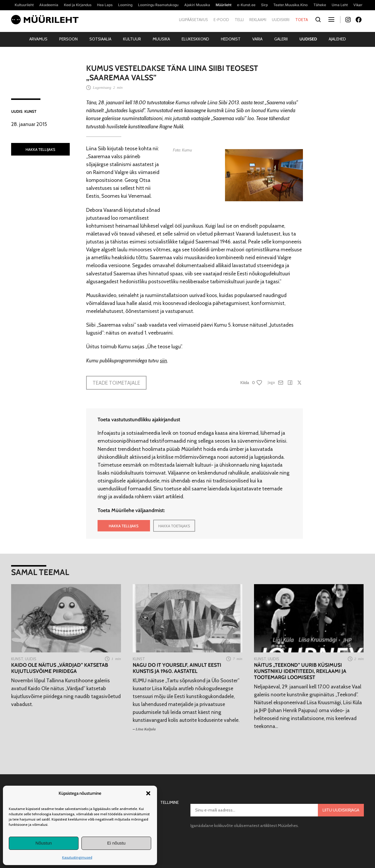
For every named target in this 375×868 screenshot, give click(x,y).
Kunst (30, 111)
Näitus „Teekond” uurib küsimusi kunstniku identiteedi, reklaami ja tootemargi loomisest (300, 671)
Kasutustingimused (77, 857)
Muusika (161, 39)
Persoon (68, 39)
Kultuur (132, 39)
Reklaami (258, 20)
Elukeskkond (195, 39)
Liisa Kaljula (146, 729)
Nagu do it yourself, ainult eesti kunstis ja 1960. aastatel (177, 668)
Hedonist (231, 39)
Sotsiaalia (100, 39)
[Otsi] (318, 20)
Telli (239, 20)
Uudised (308, 39)
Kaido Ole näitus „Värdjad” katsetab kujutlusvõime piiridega (60, 668)
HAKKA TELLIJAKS (40, 149)
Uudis (17, 111)
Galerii (281, 39)
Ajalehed (337, 39)
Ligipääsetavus (194, 20)
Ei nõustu (116, 843)
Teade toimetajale (116, 383)
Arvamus (38, 39)
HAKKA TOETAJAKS (174, 526)
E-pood (221, 20)
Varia (257, 39)
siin (163, 360)
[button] (148, 793)
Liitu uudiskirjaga (341, 810)
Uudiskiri (281, 20)
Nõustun (44, 843)
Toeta (302, 20)
